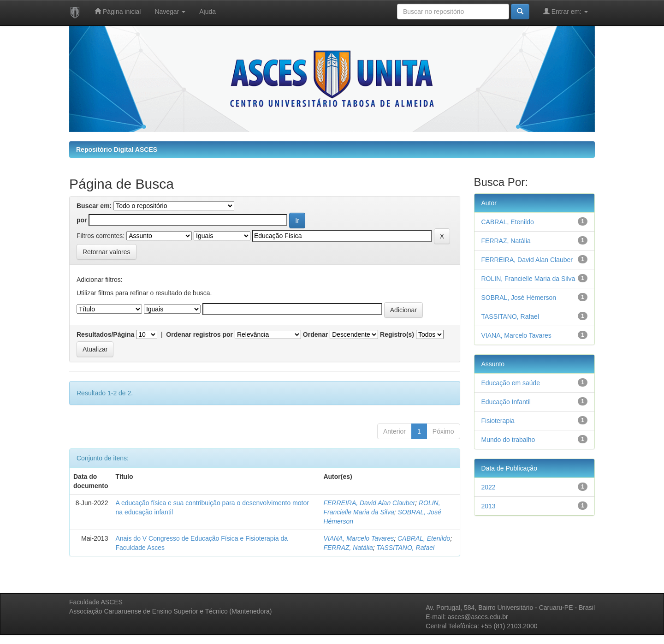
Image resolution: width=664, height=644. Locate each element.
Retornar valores (107, 252)
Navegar (170, 12)
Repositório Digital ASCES (117, 149)
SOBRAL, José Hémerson (519, 298)
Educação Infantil (506, 402)
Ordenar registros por (199, 334)
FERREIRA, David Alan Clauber (369, 503)
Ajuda (207, 12)
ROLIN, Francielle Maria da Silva (528, 279)
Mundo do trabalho (508, 440)
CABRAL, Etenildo (424, 538)
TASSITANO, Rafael (406, 548)
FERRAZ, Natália (348, 548)
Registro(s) (397, 334)
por (82, 220)
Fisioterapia (498, 421)
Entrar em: (566, 11)
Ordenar (315, 334)
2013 (489, 506)
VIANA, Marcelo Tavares (359, 538)
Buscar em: (94, 206)
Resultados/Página (105, 334)
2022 (489, 487)
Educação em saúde (511, 383)
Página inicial (118, 11)
